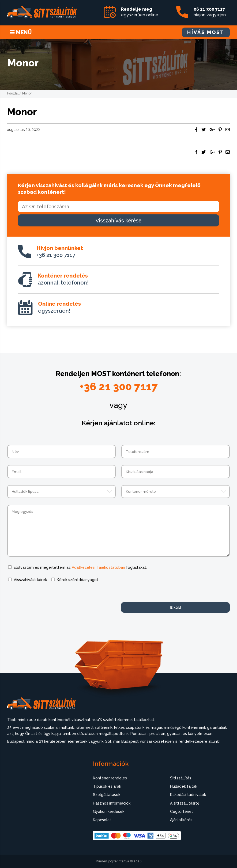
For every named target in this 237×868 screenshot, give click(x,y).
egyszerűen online (140, 12)
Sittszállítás (181, 778)
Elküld (175, 607)
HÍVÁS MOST (206, 32)
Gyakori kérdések (109, 812)
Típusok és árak (107, 786)
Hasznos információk (112, 803)
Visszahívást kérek (30, 580)
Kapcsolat (102, 820)
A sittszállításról (185, 803)
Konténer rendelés (110, 778)
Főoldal (13, 93)
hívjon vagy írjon (210, 12)
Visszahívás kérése (119, 221)
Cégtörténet (182, 812)
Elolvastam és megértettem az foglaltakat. (80, 567)
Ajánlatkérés (181, 820)
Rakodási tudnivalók (188, 795)
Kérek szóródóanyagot (78, 580)
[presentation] (48, 600)
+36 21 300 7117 (60, 252)
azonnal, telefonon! (63, 279)
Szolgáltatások (107, 795)
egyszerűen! (59, 307)
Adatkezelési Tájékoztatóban (98, 567)
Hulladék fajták (184, 786)
